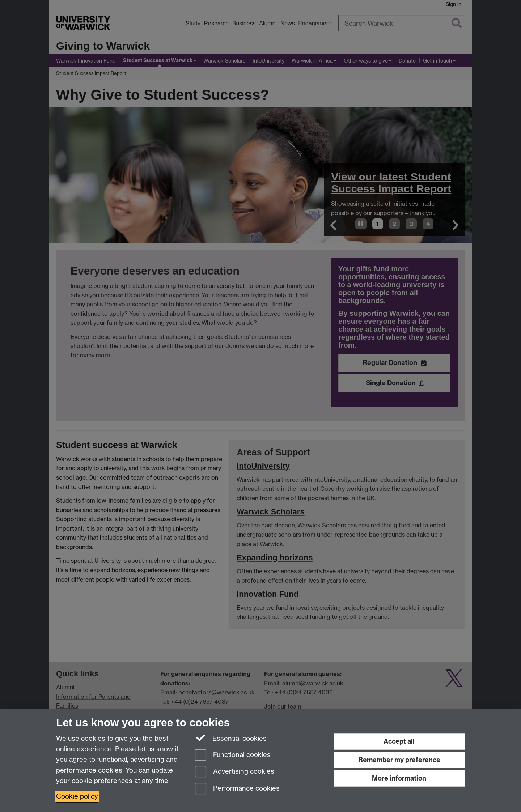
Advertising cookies (234, 772)
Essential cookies (231, 738)
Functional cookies (233, 755)
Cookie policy (77, 796)
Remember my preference (399, 760)
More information (399, 778)
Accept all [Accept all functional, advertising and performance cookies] (399, 741)
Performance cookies (237, 789)
